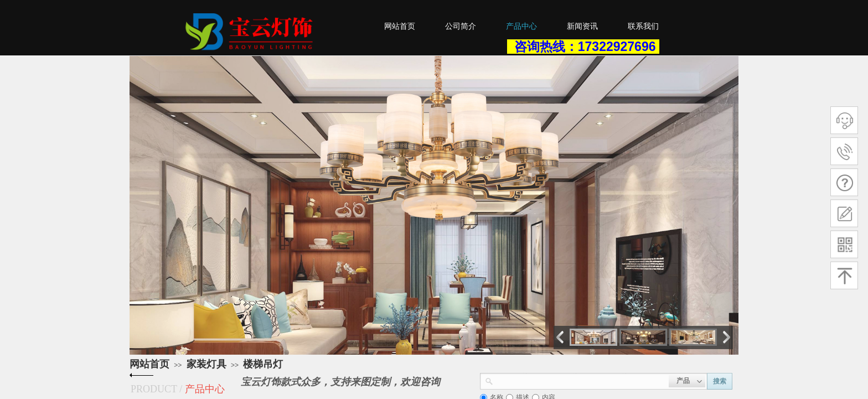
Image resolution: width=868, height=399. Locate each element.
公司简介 (461, 26)
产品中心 (521, 26)
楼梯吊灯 (263, 364)
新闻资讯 (582, 26)
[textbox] (581, 380)
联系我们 (643, 26)
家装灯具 (206, 364)
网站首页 (149, 364)
